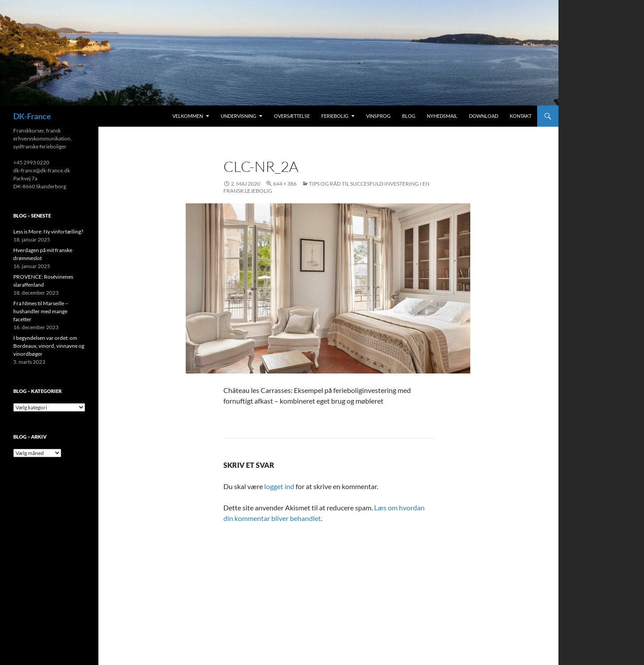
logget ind (279, 486)
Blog (409, 116)
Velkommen (188, 116)
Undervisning (238, 116)
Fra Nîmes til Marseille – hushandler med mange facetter (41, 311)
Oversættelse (292, 116)
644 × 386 (285, 184)
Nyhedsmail (442, 116)
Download (484, 116)
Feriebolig (335, 116)
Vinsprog (378, 116)
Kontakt (521, 116)
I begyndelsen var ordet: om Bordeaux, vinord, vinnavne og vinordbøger (49, 346)
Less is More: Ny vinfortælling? (48, 231)
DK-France (32, 116)
